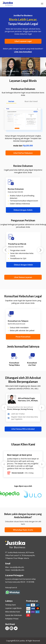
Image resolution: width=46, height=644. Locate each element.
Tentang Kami (11, 605)
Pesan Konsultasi (23, 337)
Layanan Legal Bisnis (13, 608)
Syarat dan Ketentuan (14, 615)
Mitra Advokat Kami (13, 612)
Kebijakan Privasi (12, 619)
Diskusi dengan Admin (23, 210)
